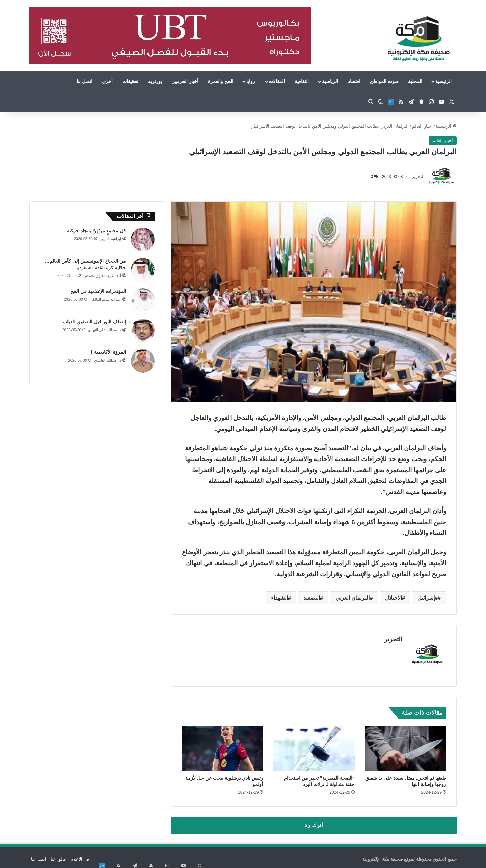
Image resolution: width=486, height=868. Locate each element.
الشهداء (279, 598)
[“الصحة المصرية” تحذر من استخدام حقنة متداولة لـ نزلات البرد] (314, 745)
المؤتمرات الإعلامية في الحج (98, 291)
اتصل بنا (85, 81)
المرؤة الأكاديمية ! (109, 352)
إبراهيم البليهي (110, 239)
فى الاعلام (80, 856)
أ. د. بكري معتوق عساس (102, 275)
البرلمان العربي (353, 598)
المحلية (415, 81)
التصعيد (312, 598)
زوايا (251, 81)
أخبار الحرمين (185, 81)
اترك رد (314, 822)
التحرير (418, 177)
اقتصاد (354, 81)
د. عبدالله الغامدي (107, 360)
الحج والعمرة (221, 81)
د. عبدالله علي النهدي (105, 330)
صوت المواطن (384, 81)
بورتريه (155, 81)
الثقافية (302, 81)
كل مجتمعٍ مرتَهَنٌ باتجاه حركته (96, 231)
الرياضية (330, 81)
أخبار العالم (422, 126)
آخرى (107, 81)
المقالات (277, 81)
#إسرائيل (428, 598)
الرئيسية (443, 81)
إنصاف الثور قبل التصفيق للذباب (94, 322)
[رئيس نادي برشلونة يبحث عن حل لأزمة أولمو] (222, 745)
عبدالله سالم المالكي (105, 299)
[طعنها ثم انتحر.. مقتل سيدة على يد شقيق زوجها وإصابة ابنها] (406, 745)
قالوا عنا (58, 856)
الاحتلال (394, 598)
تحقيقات (130, 81)
